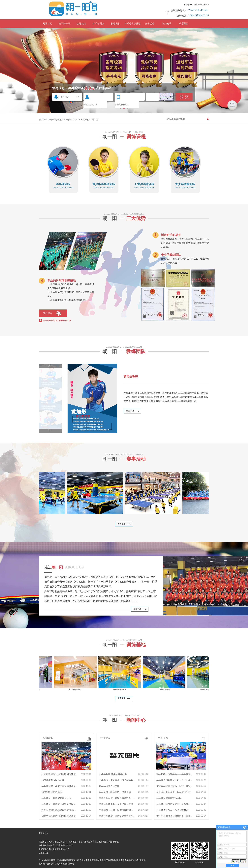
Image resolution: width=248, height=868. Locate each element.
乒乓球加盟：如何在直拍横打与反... (60, 786)
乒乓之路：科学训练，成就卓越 (115, 792)
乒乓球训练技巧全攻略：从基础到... (174, 804)
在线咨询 (48, 313)
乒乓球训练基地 (133, 24)
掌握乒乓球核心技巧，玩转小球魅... (174, 786)
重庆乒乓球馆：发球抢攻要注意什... (117, 816)
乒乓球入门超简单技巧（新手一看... (174, 780)
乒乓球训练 (98, 24)
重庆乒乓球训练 (56, 120)
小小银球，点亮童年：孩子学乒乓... (117, 780)
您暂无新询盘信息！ (202, 5)
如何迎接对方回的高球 (53, 780)
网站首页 (47, 24)
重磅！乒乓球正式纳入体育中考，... (117, 798)
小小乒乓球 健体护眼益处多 (113, 774)
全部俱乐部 (44, 853)
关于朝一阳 (64, 24)
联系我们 (184, 24)
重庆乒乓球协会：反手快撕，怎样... (117, 804)
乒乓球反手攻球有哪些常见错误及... (60, 804)
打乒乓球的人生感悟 (109, 786)
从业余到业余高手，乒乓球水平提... (174, 792)
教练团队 (115, 24)
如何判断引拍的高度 (52, 792)
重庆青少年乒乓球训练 (88, 120)
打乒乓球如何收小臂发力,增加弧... (59, 810)
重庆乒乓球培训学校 (65, 864)
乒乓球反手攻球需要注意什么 (56, 798)
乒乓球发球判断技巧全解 (169, 798)
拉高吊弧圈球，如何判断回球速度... (60, 774)
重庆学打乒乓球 (71, 120)
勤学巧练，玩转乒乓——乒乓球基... (174, 774)
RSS (186, 5)
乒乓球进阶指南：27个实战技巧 (172, 810)
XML (191, 5)
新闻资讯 (167, 24)
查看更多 (131, 411)
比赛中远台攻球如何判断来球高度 (59, 816)
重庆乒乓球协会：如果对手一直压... (174, 816)
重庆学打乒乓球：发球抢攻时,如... (116, 810)
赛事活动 (150, 24)
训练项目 (81, 24)
